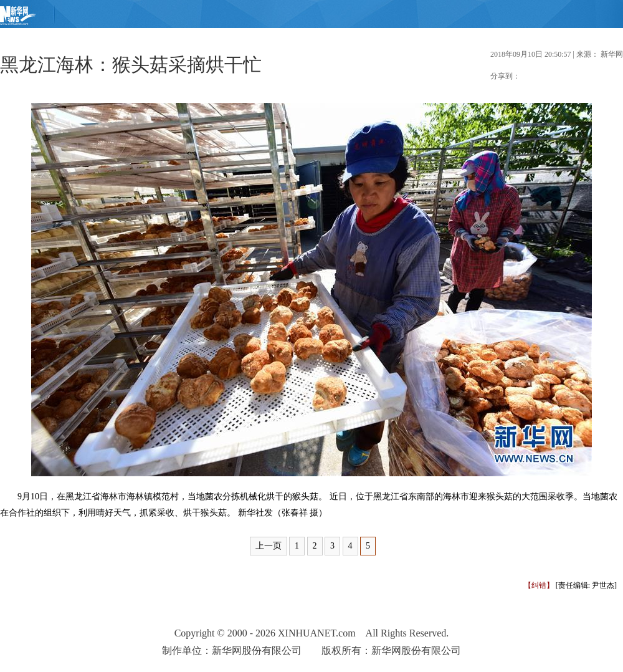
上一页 (269, 546)
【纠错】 (539, 585)
